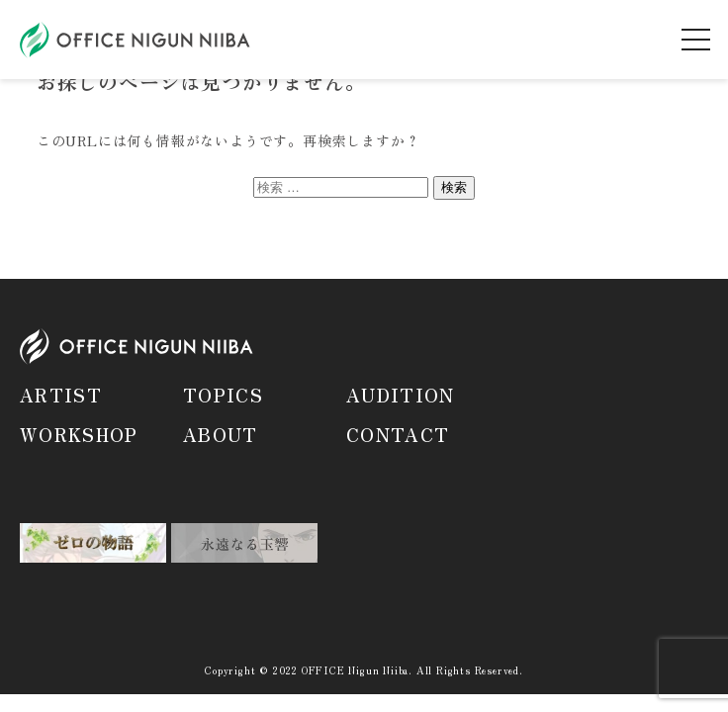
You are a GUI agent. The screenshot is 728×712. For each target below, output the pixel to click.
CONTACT (398, 434)
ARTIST (61, 395)
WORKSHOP (79, 434)
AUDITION (401, 395)
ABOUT (221, 434)
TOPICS (223, 395)
